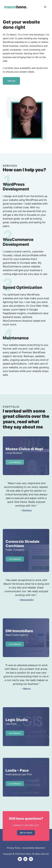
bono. (16, 7)
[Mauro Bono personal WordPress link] (25, 859)
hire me (11, 81)
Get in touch (26, 833)
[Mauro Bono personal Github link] (31, 859)
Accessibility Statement (34, 848)
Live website (15, 462)
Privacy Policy (14, 848)
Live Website (15, 559)
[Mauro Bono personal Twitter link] (20, 859)
